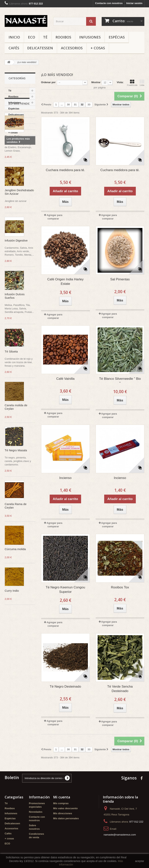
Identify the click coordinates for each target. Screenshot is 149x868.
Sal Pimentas (120, 279)
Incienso (65, 478)
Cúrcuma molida (15, 599)
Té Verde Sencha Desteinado (120, 689)
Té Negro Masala (16, 500)
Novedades (36, 812)
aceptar (140, 861)
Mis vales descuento (65, 808)
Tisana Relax (13, 186)
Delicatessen (40, 48)
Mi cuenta (62, 797)
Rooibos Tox (120, 587)
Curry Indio (12, 640)
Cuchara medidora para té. (65, 170)
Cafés (14, 48)
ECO (32, 37)
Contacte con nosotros (109, 3)
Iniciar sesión (134, 3)
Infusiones (90, 37)
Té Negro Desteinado (65, 687)
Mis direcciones (63, 813)
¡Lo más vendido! (21, 153)
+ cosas (98, 48)
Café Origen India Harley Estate (65, 282)
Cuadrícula (132, 83)
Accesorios (72, 48)
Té (45, 37)
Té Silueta (11, 401)
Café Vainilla (65, 379)
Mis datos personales (66, 818)
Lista (142, 83)
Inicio (14, 37)
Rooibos (63, 37)
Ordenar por (48, 82)
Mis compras (61, 803)
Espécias (117, 37)
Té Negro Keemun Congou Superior (65, 590)
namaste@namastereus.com (120, 835)
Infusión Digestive (16, 290)
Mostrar (96, 82)
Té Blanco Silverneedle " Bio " (120, 381)
